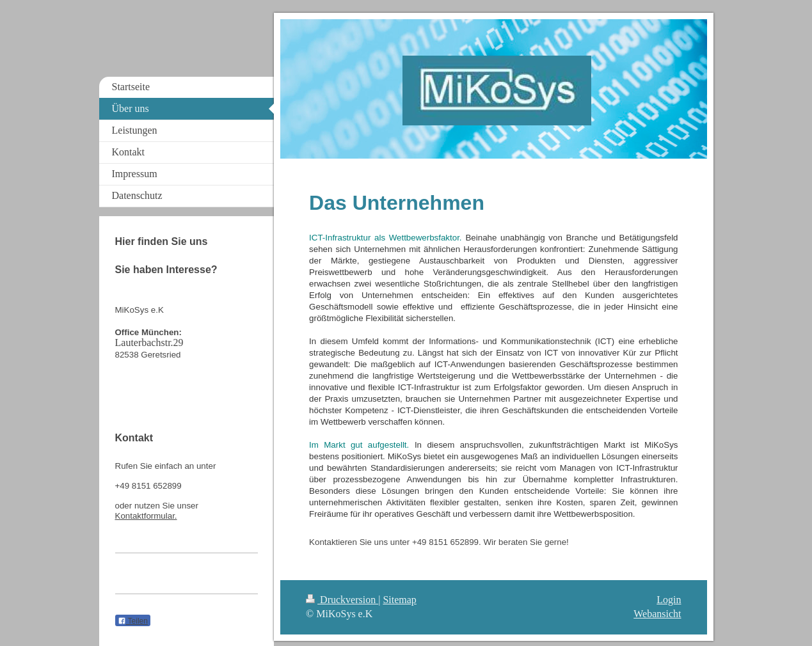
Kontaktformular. (146, 516)
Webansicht (657, 614)
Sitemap (399, 600)
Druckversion (342, 600)
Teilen (133, 621)
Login (669, 600)
